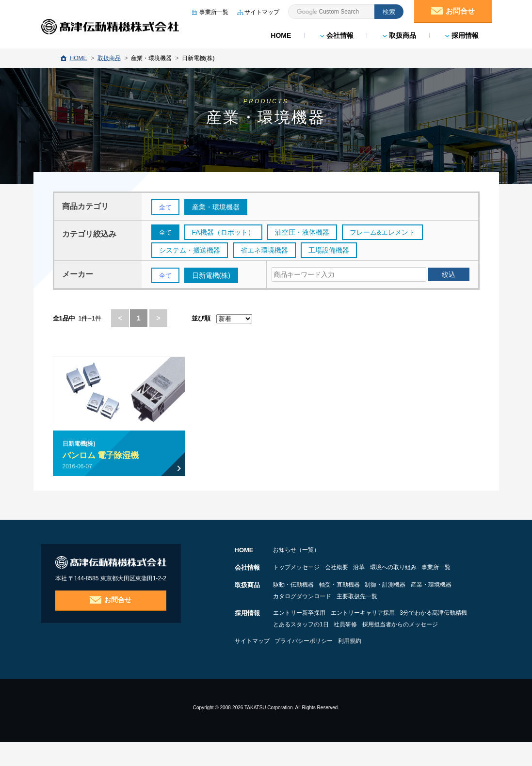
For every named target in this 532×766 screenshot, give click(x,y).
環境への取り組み (430, 569)
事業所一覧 (288, 580)
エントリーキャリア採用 (375, 625)
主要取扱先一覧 (427, 608)
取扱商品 (399, 34)
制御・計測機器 (410, 597)
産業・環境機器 (293, 608)
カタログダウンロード (360, 608)
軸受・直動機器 (352, 597)
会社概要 (349, 569)
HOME (280, 34)
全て (166, 207)
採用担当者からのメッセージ (311, 648)
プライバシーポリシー (316, 665)
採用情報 (461, 34)
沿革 (384, 569)
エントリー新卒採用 (299, 625)
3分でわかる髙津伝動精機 (307, 637)
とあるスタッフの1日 (386, 637)
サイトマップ (252, 665)
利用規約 (374, 665)
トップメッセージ (296, 569)
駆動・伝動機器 (293, 597)
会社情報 (336, 34)
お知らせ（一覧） (296, 551)
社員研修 (442, 637)
